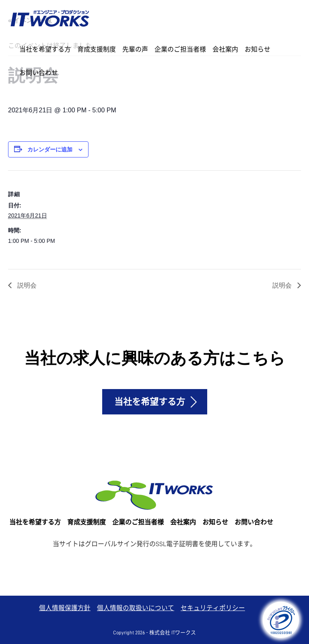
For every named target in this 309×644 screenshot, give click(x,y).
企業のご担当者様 (180, 50)
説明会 (26, 285)
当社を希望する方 (45, 50)
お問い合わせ (39, 73)
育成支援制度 (97, 50)
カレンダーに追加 (50, 149)
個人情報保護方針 (65, 608)
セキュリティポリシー (213, 608)
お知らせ (257, 50)
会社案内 (225, 50)
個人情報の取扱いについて (136, 608)
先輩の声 (135, 50)
